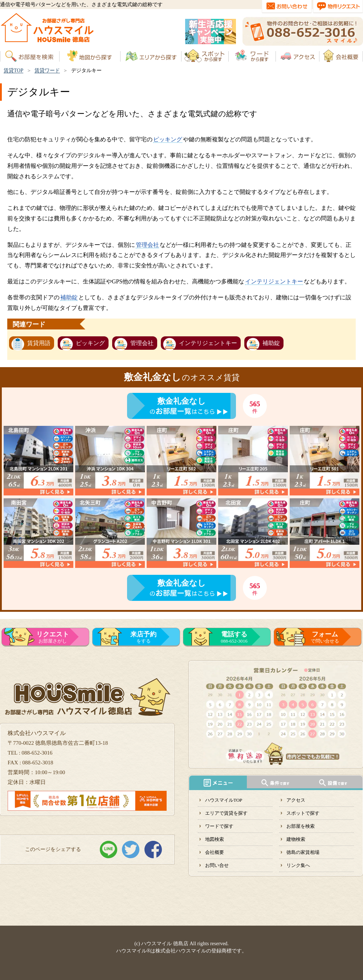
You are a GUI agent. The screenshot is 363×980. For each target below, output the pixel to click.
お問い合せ (217, 865)
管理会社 (147, 245)
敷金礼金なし (181, 401)
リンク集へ (298, 865)
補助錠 (69, 297)
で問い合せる (325, 637)
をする (143, 637)
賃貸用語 (39, 343)
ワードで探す (219, 826)
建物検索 (296, 839)
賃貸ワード (47, 70)
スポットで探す (303, 813)
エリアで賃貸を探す (226, 813)
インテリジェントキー (274, 281)
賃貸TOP (13, 70)
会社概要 (215, 852)
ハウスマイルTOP (224, 800)
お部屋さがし (53, 637)
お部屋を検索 (301, 826)
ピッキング (168, 139)
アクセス (296, 800)
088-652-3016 (234, 637)
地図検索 (215, 839)
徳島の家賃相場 (303, 852)
